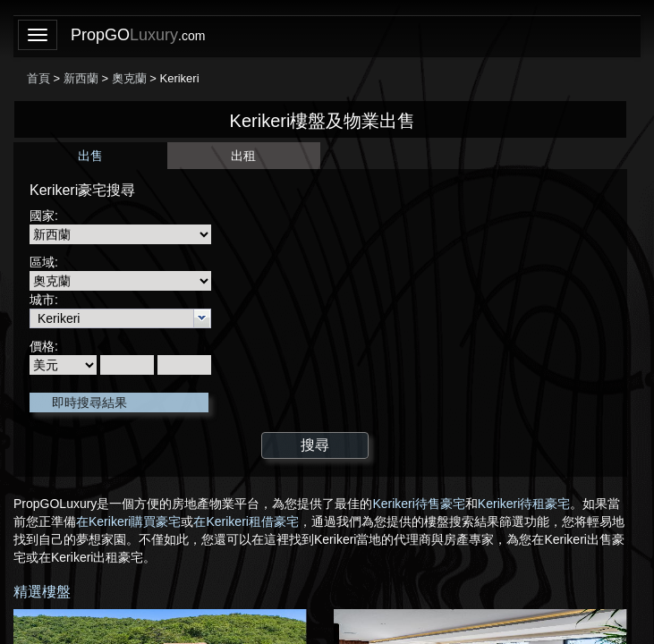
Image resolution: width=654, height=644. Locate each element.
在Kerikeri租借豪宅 (246, 521)
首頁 (38, 78)
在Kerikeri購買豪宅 (128, 521)
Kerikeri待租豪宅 (524, 504)
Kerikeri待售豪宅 (418, 504)
